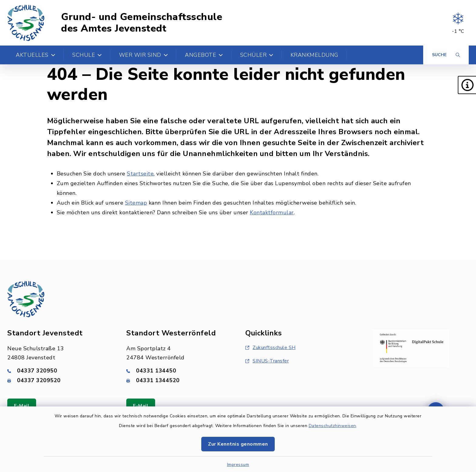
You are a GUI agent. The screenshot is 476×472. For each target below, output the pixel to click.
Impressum (238, 465)
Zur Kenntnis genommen (238, 444)
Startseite (140, 174)
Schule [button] (87, 55)
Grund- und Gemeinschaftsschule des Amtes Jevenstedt (142, 23)
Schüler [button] (257, 55)
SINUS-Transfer (267, 361)
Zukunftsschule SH (270, 348)
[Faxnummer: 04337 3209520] (59, 380)
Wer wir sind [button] (144, 55)
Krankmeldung (314, 55)
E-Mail (22, 406)
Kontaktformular (272, 212)
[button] (467, 85)
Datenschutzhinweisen (332, 426)
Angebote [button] (204, 55)
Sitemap (136, 203)
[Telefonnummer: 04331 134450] (178, 371)
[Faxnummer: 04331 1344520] (178, 380)
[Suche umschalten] (446, 55)
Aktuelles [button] (36, 55)
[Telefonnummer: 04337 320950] (59, 371)
